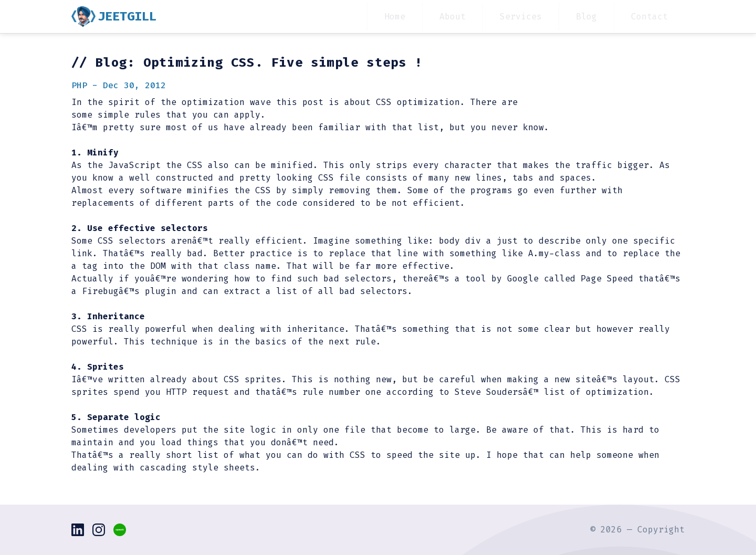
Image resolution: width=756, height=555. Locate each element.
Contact (649, 17)
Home (395, 17)
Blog (586, 17)
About (453, 17)
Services (521, 17)
